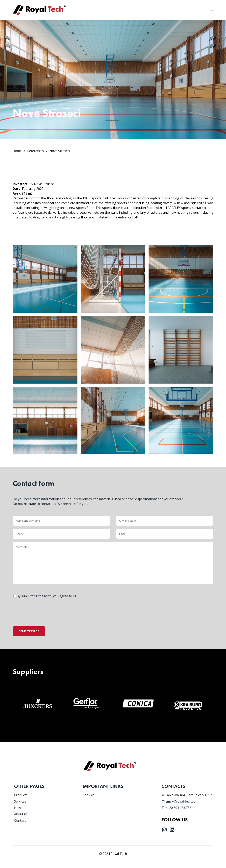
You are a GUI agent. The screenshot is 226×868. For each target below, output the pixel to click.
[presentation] (43, 609)
